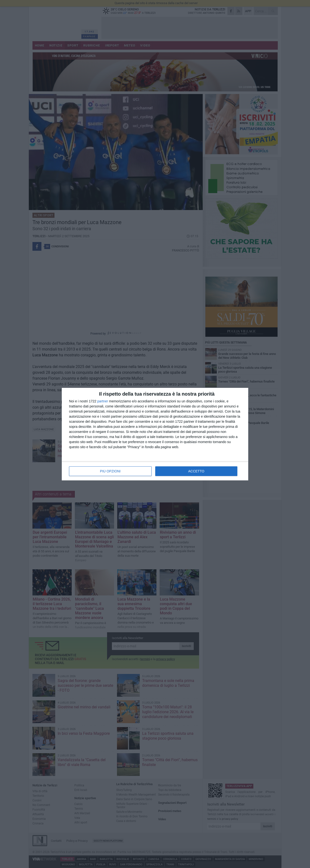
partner (103, 401)
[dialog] (155, 434)
